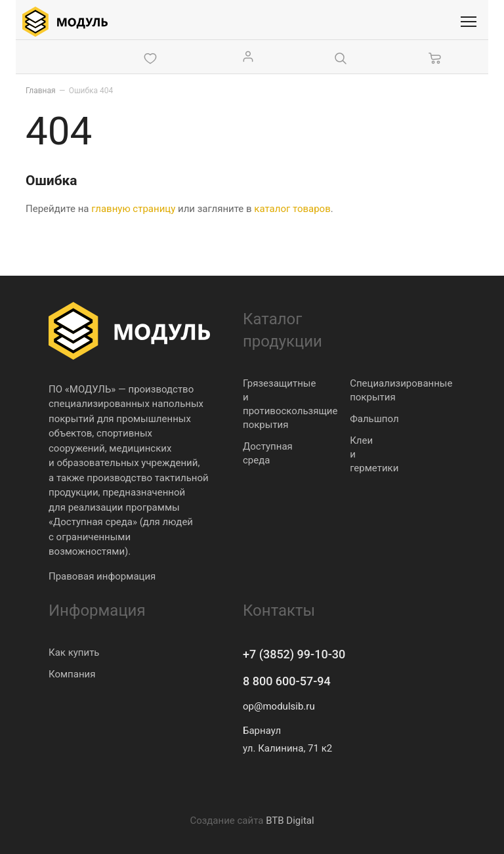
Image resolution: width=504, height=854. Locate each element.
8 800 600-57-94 (287, 681)
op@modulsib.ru (279, 706)
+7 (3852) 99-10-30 (294, 654)
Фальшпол (374, 419)
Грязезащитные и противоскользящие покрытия (290, 404)
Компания (72, 674)
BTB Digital (290, 821)
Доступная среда (268, 453)
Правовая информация (102, 576)
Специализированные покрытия (401, 390)
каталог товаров (292, 209)
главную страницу (133, 209)
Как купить (74, 652)
